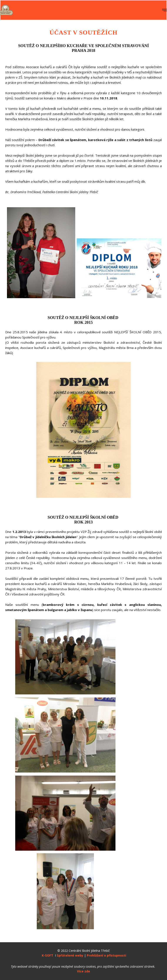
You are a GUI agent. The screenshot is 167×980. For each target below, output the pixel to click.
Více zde (83, 971)
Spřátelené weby (70, 955)
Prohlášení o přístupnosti (106, 955)
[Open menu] (164, 10)
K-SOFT (48, 955)
